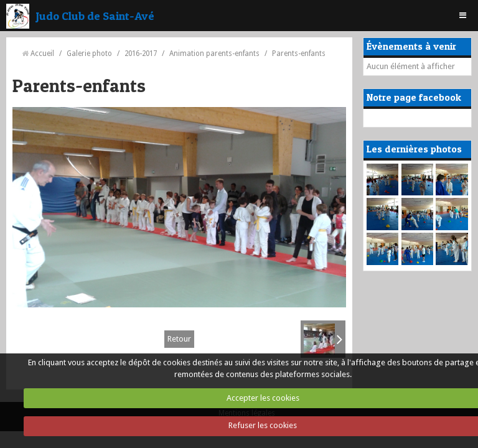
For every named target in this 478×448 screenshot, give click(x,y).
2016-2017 (141, 54)
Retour (179, 339)
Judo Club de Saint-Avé (95, 16)
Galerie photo (89, 54)
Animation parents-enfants (214, 54)
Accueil (42, 54)
